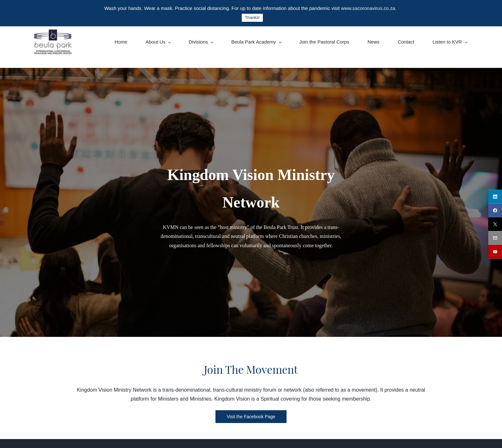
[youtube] (495, 252)
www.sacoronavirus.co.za (368, 8)
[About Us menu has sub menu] (158, 42)
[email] (495, 238)
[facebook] (495, 210)
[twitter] (495, 224)
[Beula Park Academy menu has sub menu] (256, 42)
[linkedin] (495, 196)
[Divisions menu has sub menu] (201, 42)
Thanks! (252, 17)
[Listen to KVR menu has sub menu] (450, 42)
